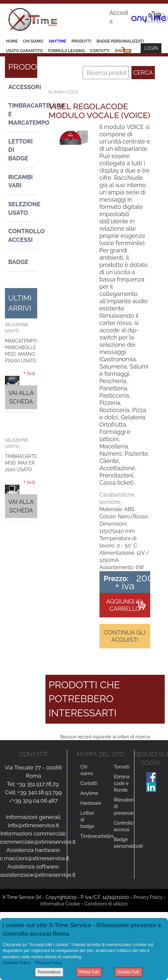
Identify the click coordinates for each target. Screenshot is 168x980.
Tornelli (122, 767)
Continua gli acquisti (125, 636)
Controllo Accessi (23, 235)
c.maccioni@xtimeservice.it (35, 858)
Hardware (91, 803)
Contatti (100, 51)
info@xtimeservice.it (34, 825)
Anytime (57, 41)
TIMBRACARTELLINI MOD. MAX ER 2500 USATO (27, 463)
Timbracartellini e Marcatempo (23, 114)
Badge (18, 262)
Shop (120, 51)
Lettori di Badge (20, 150)
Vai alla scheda (21, 397)
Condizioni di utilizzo (106, 904)
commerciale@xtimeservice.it (38, 842)
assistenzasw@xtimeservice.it (38, 875)
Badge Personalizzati (120, 41)
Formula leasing (67, 51)
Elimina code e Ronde (122, 783)
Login (151, 48)
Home (12, 41)
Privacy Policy (148, 897)
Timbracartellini (97, 836)
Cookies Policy (17, 963)
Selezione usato (23, 208)
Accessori (23, 87)
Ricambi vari (20, 181)
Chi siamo (33, 41)
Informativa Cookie (60, 904)
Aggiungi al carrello (125, 605)
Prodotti (81, 41)
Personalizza (49, 972)
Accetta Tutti (128, 972)
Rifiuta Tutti (89, 972)
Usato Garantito (24, 51)
